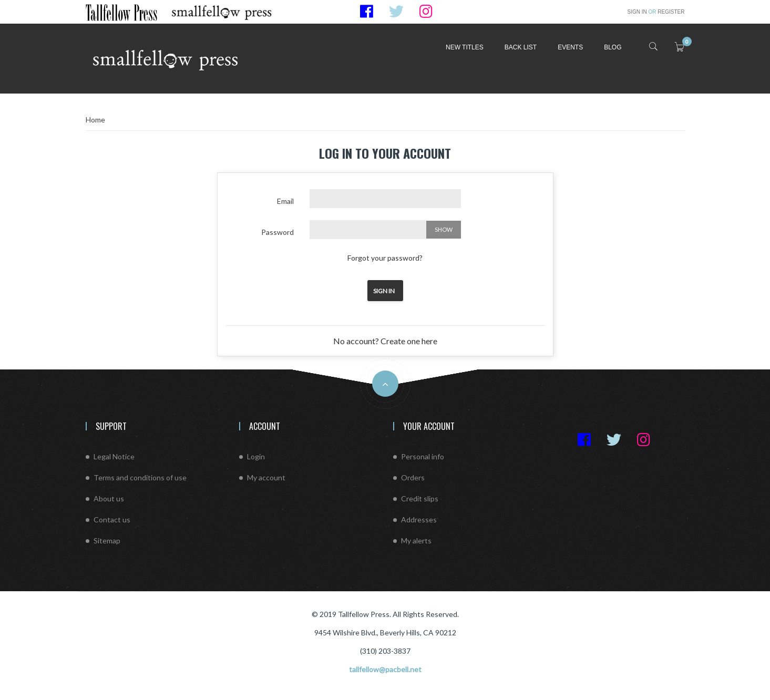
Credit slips (420, 498)
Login (256, 456)
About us (109, 498)
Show (444, 229)
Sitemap (107, 541)
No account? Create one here (385, 341)
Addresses (419, 519)
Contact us (112, 519)
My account (266, 477)
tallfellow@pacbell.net (385, 669)
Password (278, 232)
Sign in (638, 12)
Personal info (423, 456)
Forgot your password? (385, 258)
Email (285, 201)
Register (667, 12)
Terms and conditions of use (140, 477)
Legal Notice (114, 456)
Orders (413, 477)
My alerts (416, 541)
